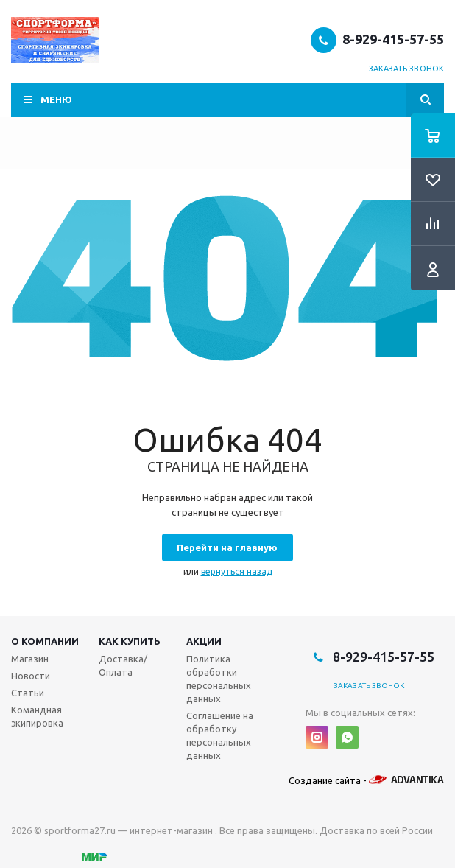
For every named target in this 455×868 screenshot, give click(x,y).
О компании (45, 641)
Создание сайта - (366, 780)
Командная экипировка (37, 716)
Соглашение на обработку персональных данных (220, 735)
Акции (204, 641)
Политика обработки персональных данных (219, 679)
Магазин (30, 659)
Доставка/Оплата (123, 665)
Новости (31, 676)
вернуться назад (237, 571)
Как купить (130, 641)
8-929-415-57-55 (393, 39)
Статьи (28, 693)
